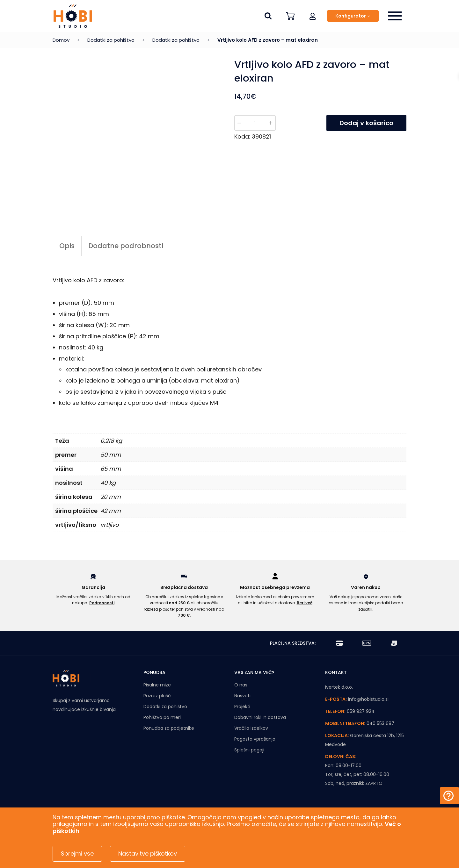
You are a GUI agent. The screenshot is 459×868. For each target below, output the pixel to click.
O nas (241, 685)
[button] (313, 16)
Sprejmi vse (77, 854)
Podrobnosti (102, 603)
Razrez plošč (157, 696)
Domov (61, 40)
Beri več (305, 603)
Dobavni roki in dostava (260, 717)
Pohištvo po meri (162, 717)
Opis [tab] (67, 246)
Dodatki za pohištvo (111, 40)
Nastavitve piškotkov (148, 854)
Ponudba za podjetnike (169, 728)
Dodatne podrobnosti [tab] (126, 246)
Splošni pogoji (249, 750)
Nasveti (242, 696)
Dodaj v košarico (366, 123)
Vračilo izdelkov (251, 728)
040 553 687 (380, 723)
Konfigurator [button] (351, 16)
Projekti (242, 707)
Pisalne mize (157, 685)
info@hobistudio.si (368, 699)
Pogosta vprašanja (255, 739)
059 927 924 (361, 711)
